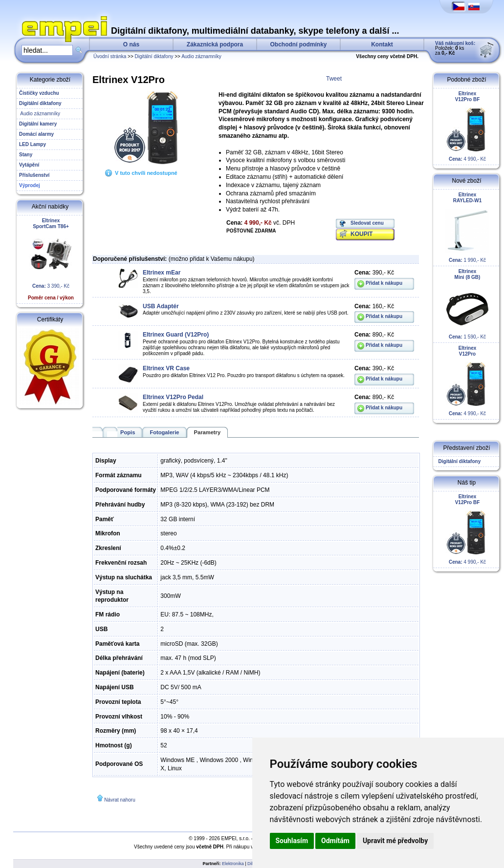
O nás (131, 44)
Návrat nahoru (120, 800)
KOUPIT (362, 234)
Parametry (208, 432)
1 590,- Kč (467, 304)
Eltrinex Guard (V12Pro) (176, 335)
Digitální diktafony (154, 56)
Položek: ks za (455, 48)
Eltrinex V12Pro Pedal (173, 397)
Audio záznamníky (201, 56)
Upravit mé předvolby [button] (395, 841)
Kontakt (382, 44)
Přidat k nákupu (384, 283)
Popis (128, 432)
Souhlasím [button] (292, 841)
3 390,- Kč (51, 259)
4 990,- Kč (467, 126)
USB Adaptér (161, 306)
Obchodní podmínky (299, 44)
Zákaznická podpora (215, 44)
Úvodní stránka (110, 56)
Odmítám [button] (335, 841)
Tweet (334, 79)
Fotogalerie (164, 432)
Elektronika (233, 864)
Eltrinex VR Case (166, 368)
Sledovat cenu (367, 223)
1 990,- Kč (467, 227)
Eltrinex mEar (162, 273)
